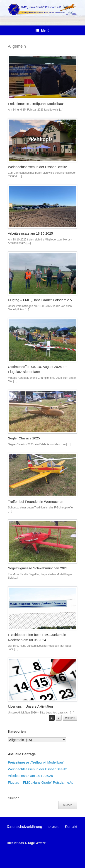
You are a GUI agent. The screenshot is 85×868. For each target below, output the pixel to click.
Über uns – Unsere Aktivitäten (30, 706)
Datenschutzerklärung (24, 827)
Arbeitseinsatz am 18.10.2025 (30, 233)
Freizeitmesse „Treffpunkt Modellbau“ (36, 104)
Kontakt (71, 827)
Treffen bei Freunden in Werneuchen (36, 502)
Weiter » (70, 718)
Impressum (53, 827)
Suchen (14, 798)
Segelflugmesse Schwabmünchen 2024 (38, 568)
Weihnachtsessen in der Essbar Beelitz (37, 167)
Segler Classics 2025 (24, 438)
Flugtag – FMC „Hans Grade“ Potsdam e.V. (40, 300)
